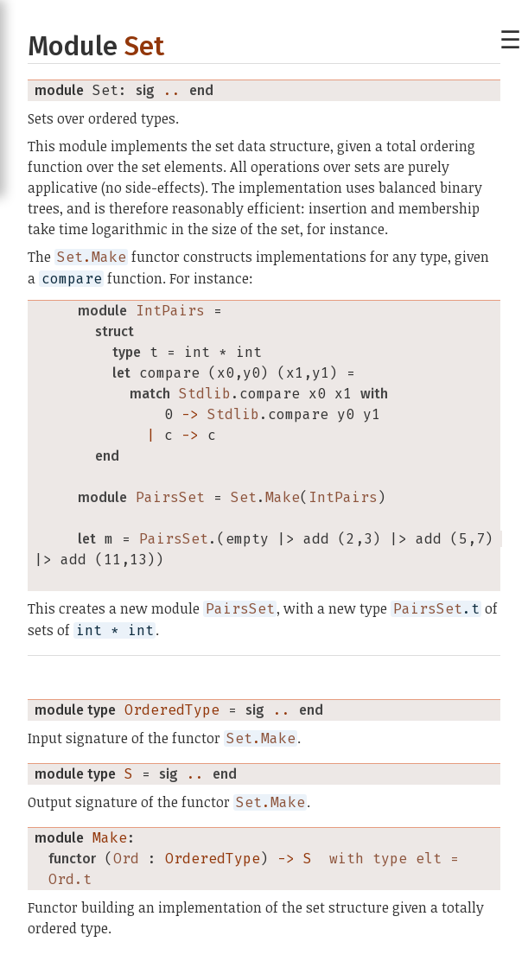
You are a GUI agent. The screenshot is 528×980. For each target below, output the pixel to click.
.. (172, 90)
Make (110, 838)
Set (144, 46)
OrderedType (172, 710)
